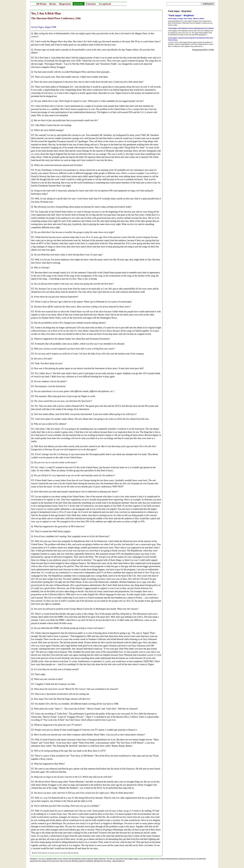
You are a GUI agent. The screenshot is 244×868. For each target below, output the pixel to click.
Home (42, 4)
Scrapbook (105, 4)
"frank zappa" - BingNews (181, 15)
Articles (79, 4)
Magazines (65, 4)
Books (53, 4)
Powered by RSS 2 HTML (203, 50)
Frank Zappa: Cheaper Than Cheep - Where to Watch (186, 19)
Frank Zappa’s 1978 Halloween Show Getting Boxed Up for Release (191, 28)
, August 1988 (44, 27)
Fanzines (91, 4)
